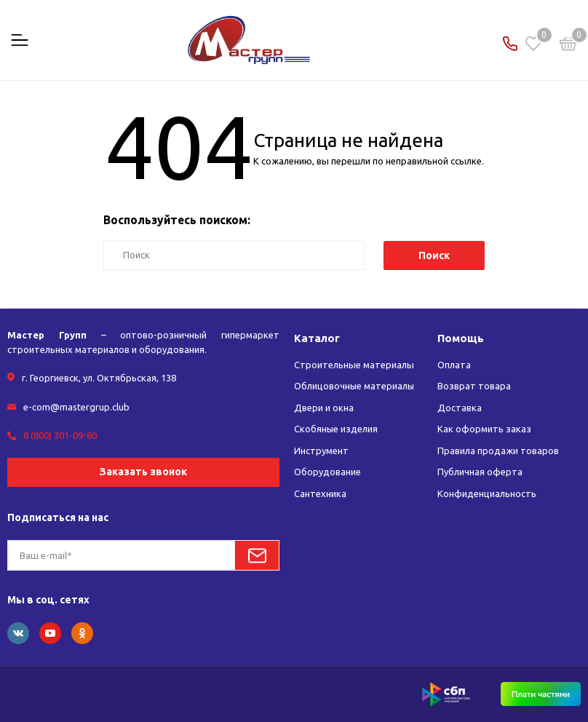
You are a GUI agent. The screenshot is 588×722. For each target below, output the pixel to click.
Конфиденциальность (487, 493)
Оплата (454, 365)
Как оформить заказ (484, 429)
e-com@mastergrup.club (76, 407)
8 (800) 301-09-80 (60, 435)
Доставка (460, 408)
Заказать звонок (143, 472)
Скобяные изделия (336, 429)
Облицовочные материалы (355, 386)
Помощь (461, 338)
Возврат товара (474, 386)
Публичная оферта (480, 472)
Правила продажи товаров (498, 451)
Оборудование (327, 472)
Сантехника (320, 493)
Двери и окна (324, 408)
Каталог (317, 338)
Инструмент (321, 451)
